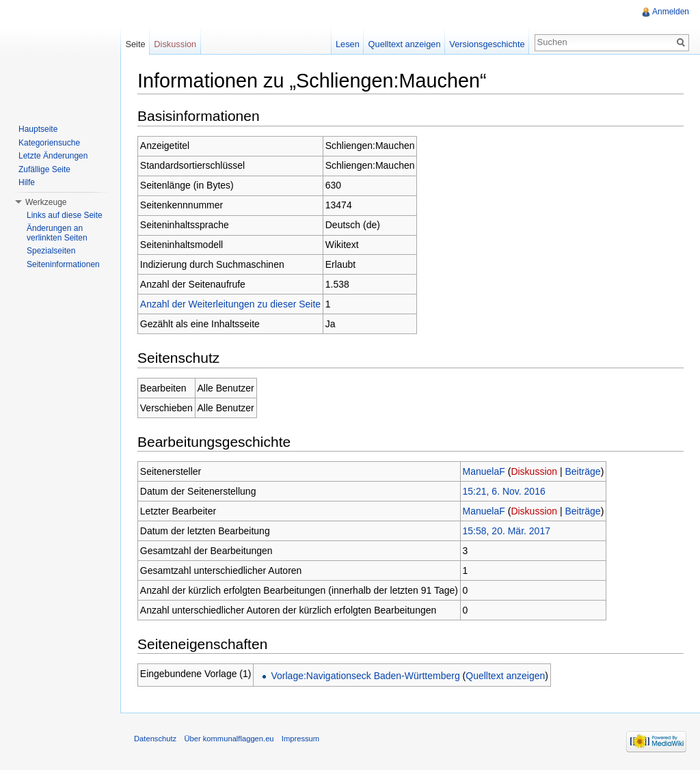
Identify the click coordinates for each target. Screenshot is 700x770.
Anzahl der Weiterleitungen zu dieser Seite (230, 304)
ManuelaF (484, 471)
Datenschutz (155, 739)
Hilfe (27, 182)
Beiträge (583, 471)
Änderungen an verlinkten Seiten (57, 233)
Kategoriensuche (49, 143)
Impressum (300, 739)
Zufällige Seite (44, 169)
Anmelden (671, 12)
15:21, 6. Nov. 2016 (504, 491)
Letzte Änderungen (53, 156)
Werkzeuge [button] (46, 202)
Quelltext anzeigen (505, 676)
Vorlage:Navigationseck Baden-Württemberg (365, 676)
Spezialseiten (51, 251)
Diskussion (534, 471)
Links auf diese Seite (65, 215)
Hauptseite (38, 129)
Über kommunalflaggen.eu (229, 739)
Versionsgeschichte (487, 44)
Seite (135, 44)
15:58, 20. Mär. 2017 (507, 531)
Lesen (348, 44)
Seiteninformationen (63, 264)
